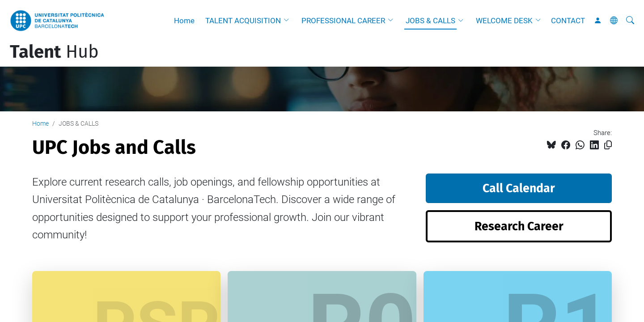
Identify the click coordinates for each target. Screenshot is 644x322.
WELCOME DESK (504, 21)
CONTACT (568, 21)
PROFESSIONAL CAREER (343, 21)
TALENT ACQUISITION (243, 21)
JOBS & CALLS (430, 21)
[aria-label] (630, 21)
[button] (288, 21)
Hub (54, 52)
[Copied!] (608, 145)
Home (184, 21)
